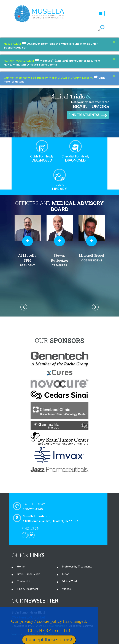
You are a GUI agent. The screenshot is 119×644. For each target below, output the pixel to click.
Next (95, 307)
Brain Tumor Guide (28, 574)
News (66, 574)
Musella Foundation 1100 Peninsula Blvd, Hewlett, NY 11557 (46, 518)
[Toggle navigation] (101, 13)
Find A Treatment (28, 589)
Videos (66, 589)
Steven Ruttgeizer (59, 260)
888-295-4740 (64, 506)
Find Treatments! (88, 115)
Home (21, 566)
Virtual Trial (69, 581)
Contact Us (24, 581)
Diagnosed (42, 158)
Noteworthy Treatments (77, 566)
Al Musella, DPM (28, 260)
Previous (24, 307)
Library (59, 187)
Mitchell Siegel (91, 258)
